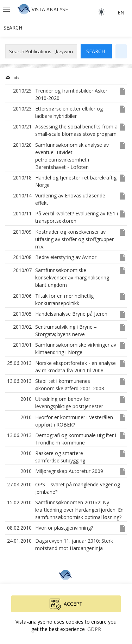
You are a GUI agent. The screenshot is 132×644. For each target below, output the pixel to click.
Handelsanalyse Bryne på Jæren (71, 314)
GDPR (94, 629)
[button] (7, 9)
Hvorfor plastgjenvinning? (64, 528)
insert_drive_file (122, 91)
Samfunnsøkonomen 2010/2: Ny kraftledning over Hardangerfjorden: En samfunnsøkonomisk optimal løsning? (79, 510)
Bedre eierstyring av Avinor (66, 257)
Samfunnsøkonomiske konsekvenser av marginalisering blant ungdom (72, 277)
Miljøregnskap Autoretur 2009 (69, 471)
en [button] (121, 12)
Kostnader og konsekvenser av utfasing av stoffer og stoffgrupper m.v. (74, 239)
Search (13, 28)
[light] (101, 12)
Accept (66, 604)
